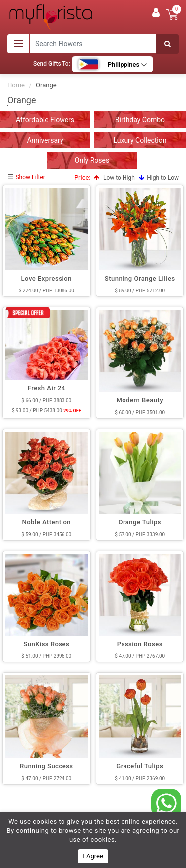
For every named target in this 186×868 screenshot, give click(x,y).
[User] (156, 13)
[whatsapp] (166, 803)
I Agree (93, 856)
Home (16, 85)
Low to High (114, 178)
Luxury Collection (140, 140)
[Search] (167, 44)
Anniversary (45, 140)
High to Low (159, 178)
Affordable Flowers (45, 120)
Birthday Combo (140, 120)
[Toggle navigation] (18, 44)
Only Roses (92, 160)
